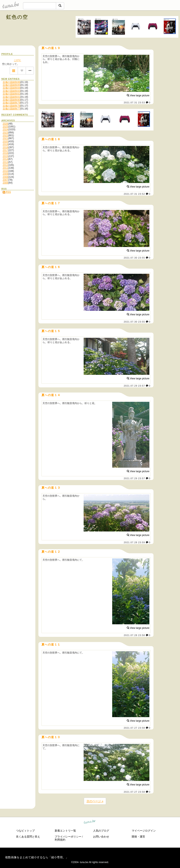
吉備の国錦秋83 (11, 91)
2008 (5, 177)
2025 (5, 127)
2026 (5, 124)
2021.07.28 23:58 (134, 635)
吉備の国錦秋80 (11, 100)
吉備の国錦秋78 (11, 106)
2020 (5, 141)
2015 (5, 156)
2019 (5, 144)
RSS (7, 192)
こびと (17, 60)
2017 (5, 150)
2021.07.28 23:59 (134, 542)
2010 (5, 171)
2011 (5, 168)
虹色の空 (17, 17)
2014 (5, 159)
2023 (5, 133)
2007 (5, 180)
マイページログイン (144, 831)
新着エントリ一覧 (65, 831)
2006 (5, 183)
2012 (5, 165)
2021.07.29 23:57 (134, 386)
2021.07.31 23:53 (134, 103)
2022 (5, 135)
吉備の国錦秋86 (11, 82)
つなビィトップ (25, 831)
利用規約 (60, 840)
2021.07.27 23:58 (134, 728)
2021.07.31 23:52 (134, 194)
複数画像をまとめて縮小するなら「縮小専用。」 (37, 857)
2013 (5, 162)
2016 (5, 153)
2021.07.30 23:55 (134, 258)
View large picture (138, 96)
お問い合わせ (101, 837)
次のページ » (95, 801)
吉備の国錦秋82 (11, 94)
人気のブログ (101, 831)
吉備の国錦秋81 (11, 97)
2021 (5, 138)
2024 (5, 129)
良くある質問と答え (28, 837)
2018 (5, 147)
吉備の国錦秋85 (11, 85)
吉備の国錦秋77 (11, 109)
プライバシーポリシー (68, 837)
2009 (5, 174)
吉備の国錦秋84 (11, 88)
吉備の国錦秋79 (11, 103)
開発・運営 (138, 837)
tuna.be (90, 822)
